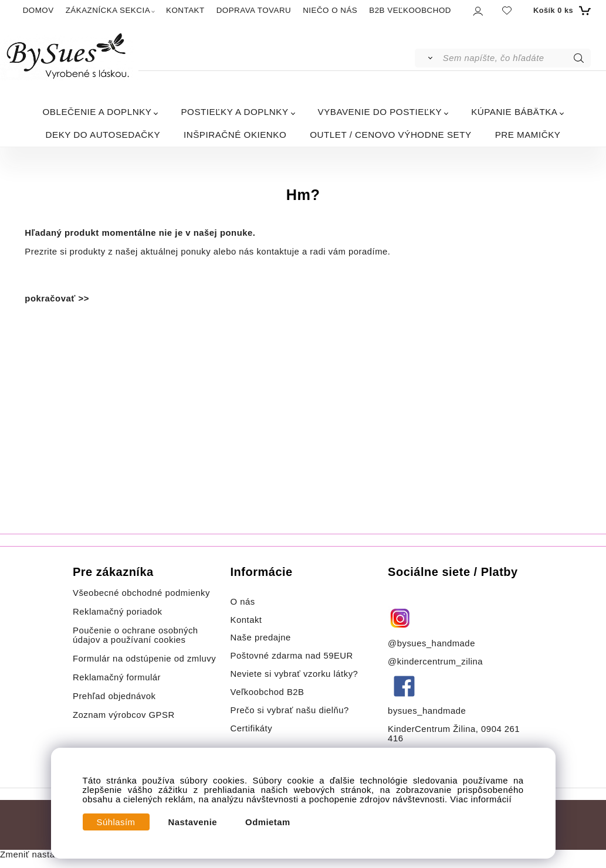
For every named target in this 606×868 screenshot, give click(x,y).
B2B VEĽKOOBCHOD (410, 10)
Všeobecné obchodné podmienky (141, 593)
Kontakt (248, 620)
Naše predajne (261, 638)
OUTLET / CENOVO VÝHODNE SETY (390, 135)
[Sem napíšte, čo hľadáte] (516, 58)
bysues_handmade (428, 711)
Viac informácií (481, 799)
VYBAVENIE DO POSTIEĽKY (380, 112)
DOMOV (38, 10)
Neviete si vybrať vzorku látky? (294, 674)
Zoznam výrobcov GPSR (124, 715)
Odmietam (268, 822)
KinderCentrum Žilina (432, 729)
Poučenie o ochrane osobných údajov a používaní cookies (136, 635)
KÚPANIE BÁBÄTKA (514, 112)
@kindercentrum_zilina (437, 662)
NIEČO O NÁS (330, 10)
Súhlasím (116, 822)
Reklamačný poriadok (118, 612)
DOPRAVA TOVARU (254, 10)
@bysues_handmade (431, 643)
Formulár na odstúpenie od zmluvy (144, 659)
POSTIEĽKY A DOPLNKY (234, 112)
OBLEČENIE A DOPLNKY (97, 112)
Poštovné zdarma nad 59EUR (292, 656)
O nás (243, 602)
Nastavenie (193, 822)
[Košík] (561, 11)
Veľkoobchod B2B (268, 692)
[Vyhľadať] (428, 58)
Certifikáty (252, 728)
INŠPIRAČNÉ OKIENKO (235, 135)
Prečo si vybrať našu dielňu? (290, 710)
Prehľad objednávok (114, 696)
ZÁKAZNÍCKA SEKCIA (108, 10)
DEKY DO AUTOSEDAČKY (103, 135)
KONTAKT (185, 10)
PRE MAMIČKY (528, 135)
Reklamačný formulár (117, 677)
